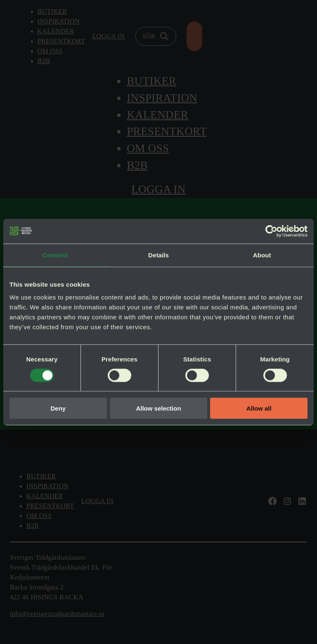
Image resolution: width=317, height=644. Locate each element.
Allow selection (158, 408)
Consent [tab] (55, 255)
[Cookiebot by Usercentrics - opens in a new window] (271, 231)
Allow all (259, 408)
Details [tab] (158, 255)
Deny (58, 408)
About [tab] (262, 255)
